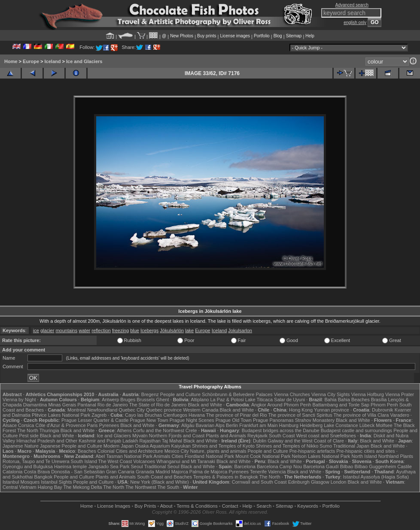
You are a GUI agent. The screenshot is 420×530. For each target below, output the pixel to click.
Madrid (163, 472)
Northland (389, 456)
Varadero (399, 415)
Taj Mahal (172, 441)
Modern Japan (119, 446)
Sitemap (294, 36)
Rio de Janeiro (113, 405)
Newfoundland (102, 410)
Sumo (326, 446)
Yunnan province (332, 410)
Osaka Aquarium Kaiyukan (163, 446)
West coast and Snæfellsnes (326, 436)
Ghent (163, 400)
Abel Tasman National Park (124, 456)
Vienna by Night (19, 400)
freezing (120, 330)
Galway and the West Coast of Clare (306, 441)
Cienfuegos (175, 415)
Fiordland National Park (209, 456)
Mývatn (140, 436)
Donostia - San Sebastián (78, 472)
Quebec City (132, 410)
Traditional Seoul (161, 466)
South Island (84, 461)
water (84, 330)
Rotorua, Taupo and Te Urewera (36, 461)
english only (355, 23)
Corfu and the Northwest (159, 430)
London (339, 482)
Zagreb (99, 415)
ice (36, 330)
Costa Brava (37, 472)
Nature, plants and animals (218, 451)
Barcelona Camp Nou (279, 466)
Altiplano (200, 400)
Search (264, 506)
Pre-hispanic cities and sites (365, 451)
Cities (178, 456)
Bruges (128, 400)
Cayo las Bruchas (143, 415)
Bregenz (150, 394)
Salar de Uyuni (289, 400)
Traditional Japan (351, 446)
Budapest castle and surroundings (356, 430)
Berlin (232, 425)
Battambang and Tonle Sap (341, 405)
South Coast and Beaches (164, 477)
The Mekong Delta (82, 487)
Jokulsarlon (240, 330)
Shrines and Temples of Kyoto (223, 446)
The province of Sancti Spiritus (300, 415)
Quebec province (164, 410)
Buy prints (207, 36)
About (166, 506)
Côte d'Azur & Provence (60, 425)
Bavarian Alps (210, 425)
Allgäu (188, 425)
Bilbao (347, 466)
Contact (230, 506)
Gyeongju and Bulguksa (28, 466)
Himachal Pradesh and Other (47, 441)
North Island (364, 456)
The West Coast (115, 461)
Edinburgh (299, 482)
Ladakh (130, 441)
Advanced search (352, 5)
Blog (278, 36)
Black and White (205, 405)
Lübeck (367, 425)
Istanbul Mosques (21, 482)
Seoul (137, 466)
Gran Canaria (120, 472)
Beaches (87, 451)
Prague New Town (149, 420)
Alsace (10, 425)
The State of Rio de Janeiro (158, 405)
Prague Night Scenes (192, 420)
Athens (124, 430)
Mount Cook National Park (263, 456)
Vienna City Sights (331, 394)
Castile (405, 466)
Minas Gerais (62, 405)
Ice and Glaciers (84, 61)
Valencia (277, 472)
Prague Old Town (234, 420)
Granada (145, 472)
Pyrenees (109, 425)
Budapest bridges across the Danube (281, 430)
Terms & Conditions (197, 506)
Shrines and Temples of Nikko (287, 446)
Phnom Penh (384, 405)
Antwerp (110, 400)
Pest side (29, 436)
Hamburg (289, 425)
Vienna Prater (400, 394)
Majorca (180, 472)
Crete (191, 430)
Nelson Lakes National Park (321, 456)
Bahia (331, 400)
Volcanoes (144, 461)
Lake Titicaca (259, 400)
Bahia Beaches (354, 400)
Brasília (379, 400)
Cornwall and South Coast (259, 482)
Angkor (259, 405)
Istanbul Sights (56, 482)
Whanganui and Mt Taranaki (186, 461)
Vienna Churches (292, 394)
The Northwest (141, 487)
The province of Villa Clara (361, 415)
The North (28, 430)
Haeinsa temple (70, 466)
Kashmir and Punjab (100, 441)
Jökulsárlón (172, 330)
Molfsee (384, 425)
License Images (114, 506)
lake (189, 330)
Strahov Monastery (315, 420)
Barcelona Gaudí (321, 466)
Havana (197, 415)
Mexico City (177, 451)
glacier (47, 330)
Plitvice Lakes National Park (61, 415)
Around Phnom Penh (289, 405)
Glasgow (320, 482)
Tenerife (258, 472)
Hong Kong (301, 410)
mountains (66, 330)
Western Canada (201, 410)
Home (11, 61)
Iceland (53, 61)
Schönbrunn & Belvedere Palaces (237, 394)
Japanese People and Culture (71, 446)
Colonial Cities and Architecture (130, 451)
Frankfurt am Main (258, 425)
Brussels (146, 400)
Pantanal (87, 405)
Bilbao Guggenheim (376, 466)
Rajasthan (150, 441)
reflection (101, 330)
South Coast (282, 436)
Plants (407, 456)
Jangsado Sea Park (109, 466)
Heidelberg (311, 425)
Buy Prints (145, 506)
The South (168, 487)
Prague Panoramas (273, 420)
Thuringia (49, 430)
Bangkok (43, 477)
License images (235, 36)
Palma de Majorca (208, 472)
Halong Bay (50, 487)
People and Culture (180, 394)
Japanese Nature (21, 446)
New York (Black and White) (159, 482)
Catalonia (12, 472)
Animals (162, 456)
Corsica (26, 425)
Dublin (260, 441)
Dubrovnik (383, 410)
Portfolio (262, 36)
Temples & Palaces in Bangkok (226, 477)
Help (310, 36)
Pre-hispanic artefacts (312, 451)
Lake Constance (341, 425)
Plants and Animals (226, 436)
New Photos (182, 36)
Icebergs (149, 330)
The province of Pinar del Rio (237, 415)
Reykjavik (257, 436)
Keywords (307, 506)
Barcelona (245, 466)
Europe (31, 61)
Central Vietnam (20, 487)
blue (135, 330)
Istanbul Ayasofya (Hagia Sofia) (376, 477)
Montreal (77, 410)
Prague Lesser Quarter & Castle (95, 420)
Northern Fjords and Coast (177, 436)
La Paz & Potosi (227, 400)
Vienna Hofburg (368, 394)
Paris (93, 425)
